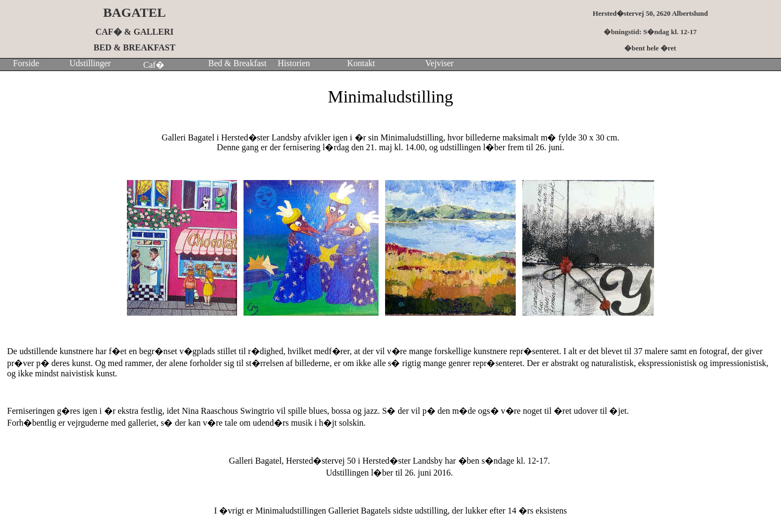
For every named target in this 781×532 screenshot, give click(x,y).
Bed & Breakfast (238, 63)
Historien (294, 63)
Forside (26, 63)
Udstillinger (90, 63)
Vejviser (439, 63)
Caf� (152, 65)
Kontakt (361, 63)
